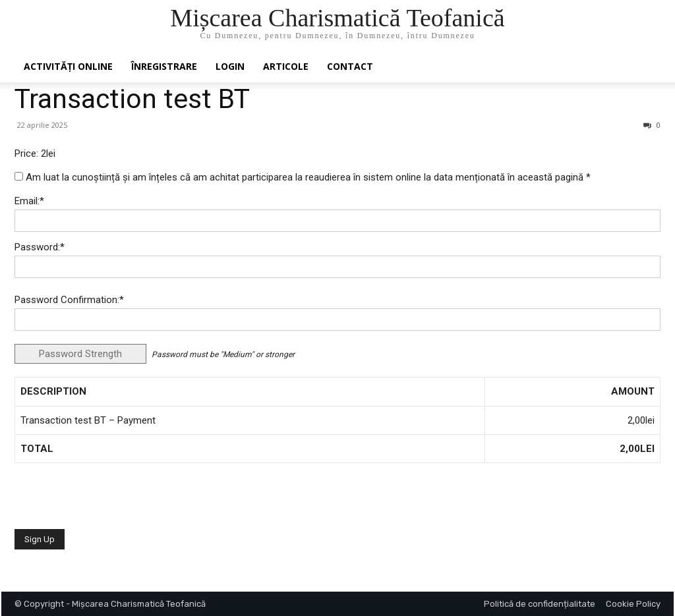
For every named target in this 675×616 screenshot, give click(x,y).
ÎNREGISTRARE (164, 66)
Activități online (68, 66)
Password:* (40, 247)
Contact (350, 66)
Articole (286, 66)
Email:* (29, 201)
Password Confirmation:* (69, 300)
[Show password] (640, 270)
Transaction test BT (132, 99)
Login (230, 66)
